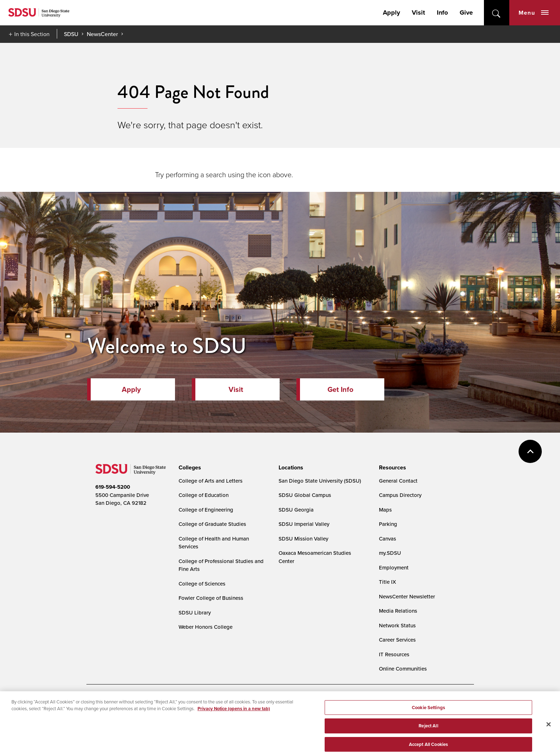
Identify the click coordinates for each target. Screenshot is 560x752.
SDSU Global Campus (305, 495)
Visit (418, 13)
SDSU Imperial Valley (304, 524)
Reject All (428, 731)
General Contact (398, 481)
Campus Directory (400, 495)
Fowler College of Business (211, 598)
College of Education (204, 495)
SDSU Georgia (296, 510)
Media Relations (398, 611)
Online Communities (403, 669)
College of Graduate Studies (212, 524)
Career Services (397, 640)
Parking (388, 524)
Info (442, 13)
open (497, 13)
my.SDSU (390, 553)
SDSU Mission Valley (303, 539)
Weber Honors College (206, 627)
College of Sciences (202, 584)
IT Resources (394, 654)
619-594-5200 (113, 487)
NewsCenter (102, 34)
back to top (530, 451)
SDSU (71, 34)
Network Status (397, 625)
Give (466, 13)
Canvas (387, 539)
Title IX (387, 582)
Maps (385, 510)
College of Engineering (206, 510)
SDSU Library (195, 612)
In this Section (32, 34)
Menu (534, 13)
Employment (394, 567)
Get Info (340, 389)
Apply (391, 13)
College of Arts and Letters (211, 481)
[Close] (549, 729)
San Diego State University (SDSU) (320, 481)
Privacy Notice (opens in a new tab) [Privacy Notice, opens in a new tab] (234, 714)
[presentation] (189, 468)
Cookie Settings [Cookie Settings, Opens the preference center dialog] (428, 712)
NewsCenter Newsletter (407, 596)
